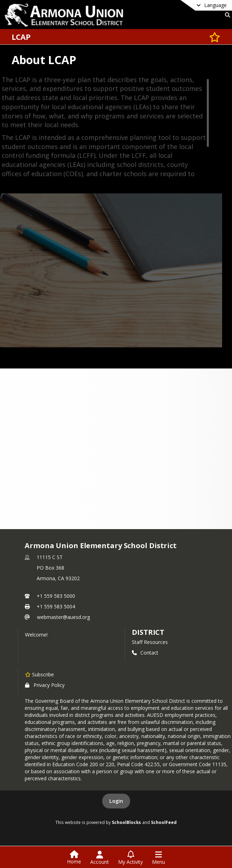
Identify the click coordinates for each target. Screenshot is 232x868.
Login (116, 801)
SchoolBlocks (126, 822)
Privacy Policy (45, 685)
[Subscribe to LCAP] (215, 37)
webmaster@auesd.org (63, 617)
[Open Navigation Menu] (158, 858)
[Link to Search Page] (226, 15)
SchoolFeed (164, 822)
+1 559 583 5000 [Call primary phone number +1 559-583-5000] (56, 596)
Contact (145, 653)
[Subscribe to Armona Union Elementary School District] (39, 674)
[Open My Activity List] (130, 858)
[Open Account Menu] (100, 858)
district (148, 632)
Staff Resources (150, 642)
